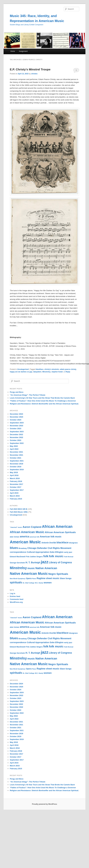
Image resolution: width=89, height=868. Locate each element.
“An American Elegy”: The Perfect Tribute (28, 395)
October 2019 (15, 467)
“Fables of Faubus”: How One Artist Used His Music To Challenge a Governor (43, 401)
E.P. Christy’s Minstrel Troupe (30, 69)
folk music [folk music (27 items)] (56, 556)
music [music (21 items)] (31, 568)
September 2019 (17, 470)
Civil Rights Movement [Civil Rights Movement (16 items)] (59, 548)
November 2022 (16, 437)
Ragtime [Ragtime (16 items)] (41, 578)
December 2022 (16, 434)
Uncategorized (23, 369)
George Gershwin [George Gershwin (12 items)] (17, 563)
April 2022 (14, 449)
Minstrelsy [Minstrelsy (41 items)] (18, 568)
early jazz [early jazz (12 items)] (68, 552)
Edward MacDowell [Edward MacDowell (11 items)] (18, 557)
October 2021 (15, 458)
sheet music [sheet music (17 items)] (53, 578)
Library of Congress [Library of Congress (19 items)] (60, 562)
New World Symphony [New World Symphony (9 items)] (18, 579)
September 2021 (17, 461)
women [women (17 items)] (48, 583)
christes (34, 74)
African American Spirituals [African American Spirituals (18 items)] (60, 532)
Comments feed (17, 599)
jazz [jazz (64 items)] (45, 562)
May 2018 (14, 472)
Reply (67, 372)
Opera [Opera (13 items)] (29, 578)
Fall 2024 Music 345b (19, 512)
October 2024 (15, 420)
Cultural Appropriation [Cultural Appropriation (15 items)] (38, 552)
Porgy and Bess (17, 392)
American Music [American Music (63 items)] (25, 542)
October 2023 (15, 429)
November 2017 (16, 484)
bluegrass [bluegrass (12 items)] (73, 543)
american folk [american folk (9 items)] (35, 537)
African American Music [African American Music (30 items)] (27, 532)
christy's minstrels (52, 369)
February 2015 (16, 499)
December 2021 (16, 452)
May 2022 (14, 446)
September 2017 (17, 490)
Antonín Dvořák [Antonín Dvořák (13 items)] (49, 543)
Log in (13, 593)
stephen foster (57, 372)
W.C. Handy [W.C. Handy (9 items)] (39, 583)
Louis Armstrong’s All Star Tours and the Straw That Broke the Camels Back (42, 398)
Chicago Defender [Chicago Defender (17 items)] (37, 548)
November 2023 (16, 426)
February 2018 (16, 481)
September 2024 (17, 423)
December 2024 (16, 414)
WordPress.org (16, 602)
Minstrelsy (46, 372)
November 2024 (16, 417)
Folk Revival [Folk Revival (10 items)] (69, 557)
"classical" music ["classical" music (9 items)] (16, 527)
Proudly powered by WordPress (44, 804)
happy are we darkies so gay (21, 372)
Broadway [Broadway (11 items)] (23, 548)
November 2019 (16, 464)
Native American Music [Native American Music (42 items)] (29, 574)
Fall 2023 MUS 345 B (19, 509)
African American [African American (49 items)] (57, 527)
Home (13, 51)
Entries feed (15, 596)
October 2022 (15, 440)
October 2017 (15, 487)
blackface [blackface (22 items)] (62, 542)
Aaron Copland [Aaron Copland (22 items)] (32, 527)
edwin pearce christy (68, 369)
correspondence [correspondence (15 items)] (18, 552)
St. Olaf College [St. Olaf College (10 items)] (29, 583)
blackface (40, 369)
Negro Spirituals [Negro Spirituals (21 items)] (58, 574)
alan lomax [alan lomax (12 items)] (15, 537)
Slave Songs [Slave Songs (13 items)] (66, 578)
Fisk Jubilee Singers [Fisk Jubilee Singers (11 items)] (34, 557)
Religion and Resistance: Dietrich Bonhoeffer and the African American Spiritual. (44, 404)
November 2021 (16, 455)
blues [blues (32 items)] (14, 548)
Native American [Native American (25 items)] (46, 568)
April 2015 (14, 493)
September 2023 (17, 432)
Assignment (23, 51)
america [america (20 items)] (24, 537)
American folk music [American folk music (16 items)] (51, 537)
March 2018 (15, 478)
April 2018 (14, 475)
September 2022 (17, 443)
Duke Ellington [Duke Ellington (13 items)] (57, 552)
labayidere (37, 372)
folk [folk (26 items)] (46, 556)
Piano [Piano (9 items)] (34, 579)
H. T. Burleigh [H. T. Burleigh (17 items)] (33, 563)
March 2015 (15, 496)
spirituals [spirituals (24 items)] (16, 582)
